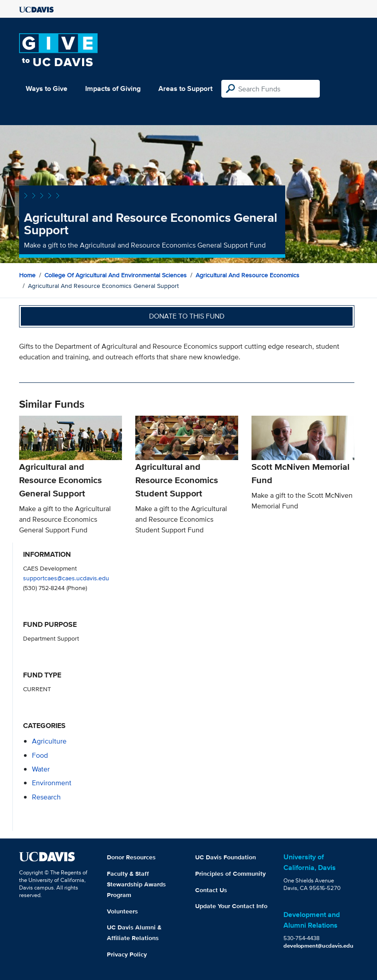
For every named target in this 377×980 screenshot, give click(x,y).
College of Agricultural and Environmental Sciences (116, 275)
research (46, 797)
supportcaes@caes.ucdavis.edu (66, 578)
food (40, 755)
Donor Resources (131, 857)
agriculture (49, 741)
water (41, 769)
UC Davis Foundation (226, 857)
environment (52, 783)
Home (27, 275)
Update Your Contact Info (231, 906)
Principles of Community (230, 874)
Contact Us (211, 890)
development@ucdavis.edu (318, 946)
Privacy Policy (127, 954)
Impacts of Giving (113, 89)
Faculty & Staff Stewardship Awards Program (136, 884)
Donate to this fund (187, 316)
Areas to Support (185, 89)
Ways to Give (47, 89)
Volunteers (122, 911)
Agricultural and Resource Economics (247, 275)
